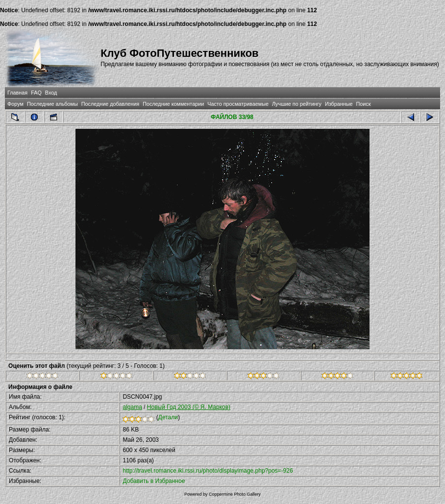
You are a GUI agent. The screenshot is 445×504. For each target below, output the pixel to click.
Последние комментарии (173, 104)
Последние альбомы (52, 104)
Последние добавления (110, 104)
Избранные (339, 104)
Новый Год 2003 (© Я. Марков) (189, 407)
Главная (17, 93)
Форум (15, 104)
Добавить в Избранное (154, 481)
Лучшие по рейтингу (297, 104)
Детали (168, 417)
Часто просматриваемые (238, 104)
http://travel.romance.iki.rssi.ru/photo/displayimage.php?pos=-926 (208, 471)
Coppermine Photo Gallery (235, 494)
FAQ (36, 93)
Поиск (364, 104)
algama (132, 407)
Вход (51, 93)
